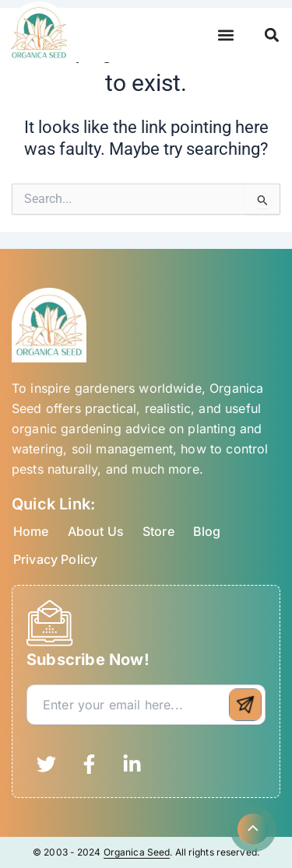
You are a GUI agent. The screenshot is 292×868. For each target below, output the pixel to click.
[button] (226, 35)
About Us (96, 531)
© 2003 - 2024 (68, 852)
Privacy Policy (55, 559)
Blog (207, 531)
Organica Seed (137, 852)
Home (31, 531)
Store (158, 531)
